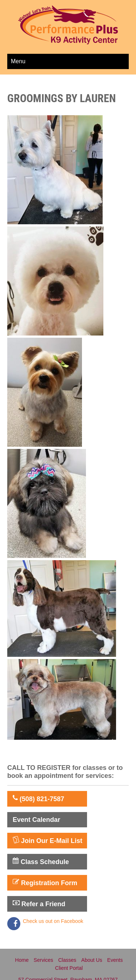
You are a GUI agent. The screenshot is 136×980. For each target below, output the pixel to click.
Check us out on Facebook (53, 921)
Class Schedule (41, 861)
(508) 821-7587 (38, 799)
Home (22, 960)
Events (115, 960)
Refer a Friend (39, 904)
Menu (18, 61)
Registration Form (45, 883)
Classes (67, 960)
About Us (92, 960)
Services (44, 960)
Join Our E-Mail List (48, 840)
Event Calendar (36, 820)
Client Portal (69, 968)
